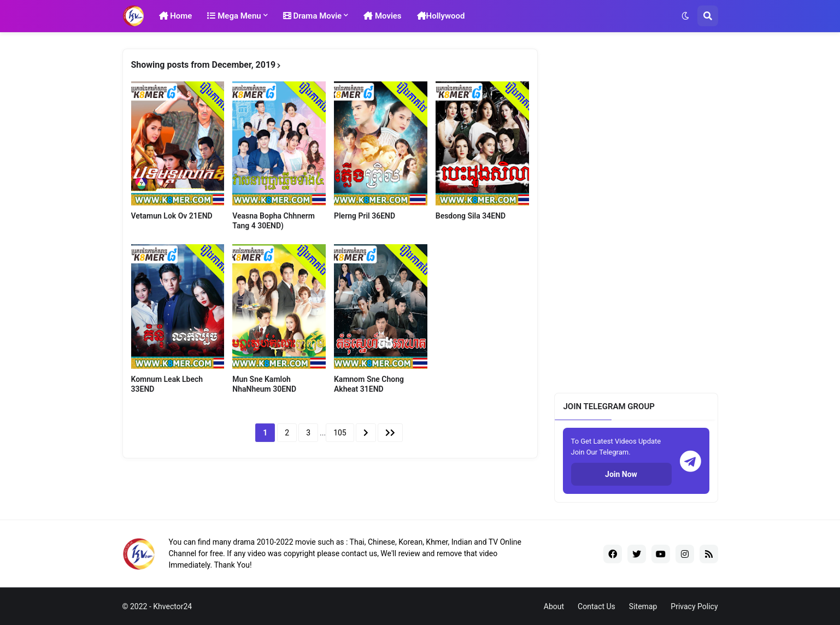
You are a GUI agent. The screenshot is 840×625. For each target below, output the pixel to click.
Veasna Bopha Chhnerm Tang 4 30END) (274, 221)
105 (340, 433)
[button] (685, 16)
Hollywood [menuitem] (441, 16)
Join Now (621, 474)
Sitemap (643, 606)
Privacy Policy (694, 606)
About (554, 606)
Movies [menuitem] (382, 16)
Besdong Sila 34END (471, 216)
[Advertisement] (636, 213)
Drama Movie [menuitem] (313, 16)
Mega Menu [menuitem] (234, 16)
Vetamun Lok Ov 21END (172, 216)
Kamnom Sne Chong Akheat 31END (369, 384)
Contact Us (597, 606)
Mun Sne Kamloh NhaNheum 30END (264, 384)
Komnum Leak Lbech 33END (167, 384)
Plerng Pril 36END (365, 216)
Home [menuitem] (176, 16)
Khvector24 (172, 606)
